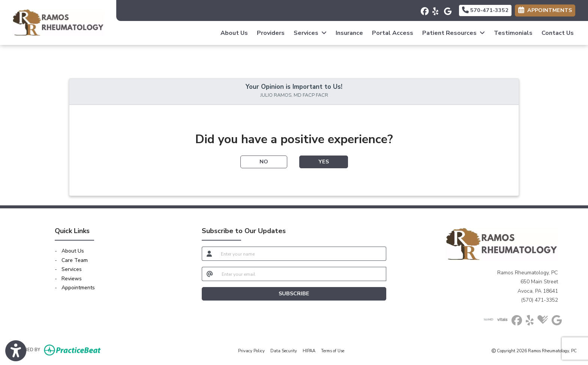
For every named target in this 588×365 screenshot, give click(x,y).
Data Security (284, 351)
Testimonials (513, 33)
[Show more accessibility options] (16, 351)
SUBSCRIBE (294, 293)
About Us (234, 33)
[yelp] (435, 9)
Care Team (75, 260)
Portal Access (393, 33)
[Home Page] (58, 22)
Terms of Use (333, 351)
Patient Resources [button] (454, 33)
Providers (271, 33)
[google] (447, 9)
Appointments (78, 288)
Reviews (72, 279)
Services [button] (310, 33)
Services (72, 269)
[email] (302, 274)
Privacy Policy (251, 351)
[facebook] (424, 9)
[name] (301, 254)
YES (324, 162)
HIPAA (309, 351)
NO (264, 162)
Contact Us (558, 33)
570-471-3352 (485, 10)
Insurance (349, 33)
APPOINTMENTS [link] (545, 10)
